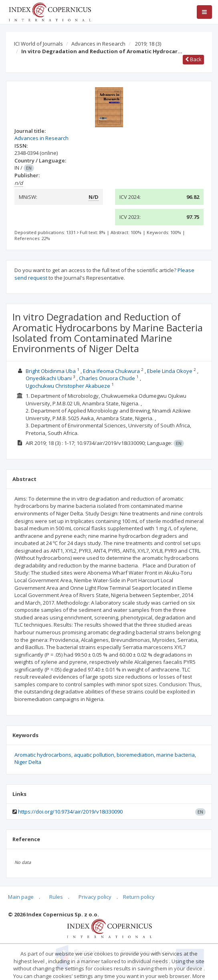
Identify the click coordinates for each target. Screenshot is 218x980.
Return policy (139, 897)
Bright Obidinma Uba (51, 371)
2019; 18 (148, 44)
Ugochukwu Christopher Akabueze (68, 386)
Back (193, 59)
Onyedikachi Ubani (49, 378)
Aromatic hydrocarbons (43, 755)
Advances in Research (98, 44)
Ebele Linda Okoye (170, 371)
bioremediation (135, 755)
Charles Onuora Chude (107, 378)
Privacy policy (95, 897)
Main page (21, 897)
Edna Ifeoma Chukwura (111, 371)
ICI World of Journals (38, 44)
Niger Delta (28, 762)
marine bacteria (176, 755)
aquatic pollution (94, 755)
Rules (56, 897)
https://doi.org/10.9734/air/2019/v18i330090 (70, 812)
